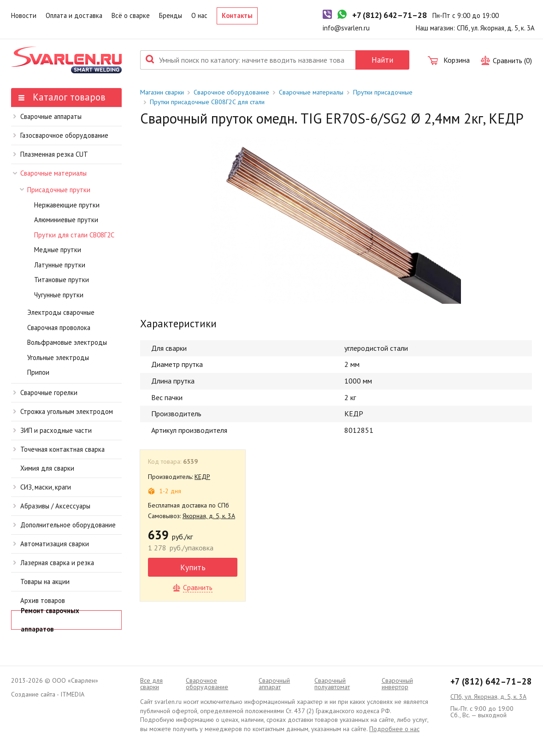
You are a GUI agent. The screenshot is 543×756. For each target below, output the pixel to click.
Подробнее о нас (394, 729)
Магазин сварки (162, 92)
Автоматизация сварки (51, 544)
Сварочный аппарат (274, 684)
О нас (199, 15)
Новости (24, 15)
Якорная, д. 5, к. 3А (209, 516)
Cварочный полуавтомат (332, 684)
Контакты (237, 15)
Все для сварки (151, 684)
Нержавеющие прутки (67, 205)
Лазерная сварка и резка (54, 563)
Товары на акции (45, 582)
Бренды (171, 15)
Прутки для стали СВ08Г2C (74, 235)
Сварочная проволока (59, 328)
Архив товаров (43, 600)
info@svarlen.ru (346, 28)
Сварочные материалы (50, 173)
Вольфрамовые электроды (67, 342)
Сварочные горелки (45, 393)
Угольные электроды (58, 357)
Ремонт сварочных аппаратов (50, 620)
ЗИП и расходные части (53, 430)
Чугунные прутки (59, 295)
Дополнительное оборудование (65, 525)
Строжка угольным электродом (63, 411)
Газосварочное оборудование (61, 135)
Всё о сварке (131, 15)
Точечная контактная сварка (59, 449)
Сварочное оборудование (231, 92)
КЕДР (202, 477)
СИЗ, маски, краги (42, 487)
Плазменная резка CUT (51, 154)
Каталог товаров (62, 97)
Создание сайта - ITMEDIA (48, 694)
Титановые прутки (62, 280)
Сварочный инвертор (397, 684)
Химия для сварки (47, 468)
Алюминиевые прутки (66, 220)
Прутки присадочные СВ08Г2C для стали (207, 102)
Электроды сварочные (61, 312)
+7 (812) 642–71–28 (491, 681)
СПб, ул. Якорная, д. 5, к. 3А (488, 697)
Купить (193, 567)
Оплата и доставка (74, 15)
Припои (38, 372)
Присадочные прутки (55, 190)
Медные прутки (58, 250)
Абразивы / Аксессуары (52, 506)
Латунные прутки (60, 265)
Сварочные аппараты (47, 116)
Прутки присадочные (383, 92)
